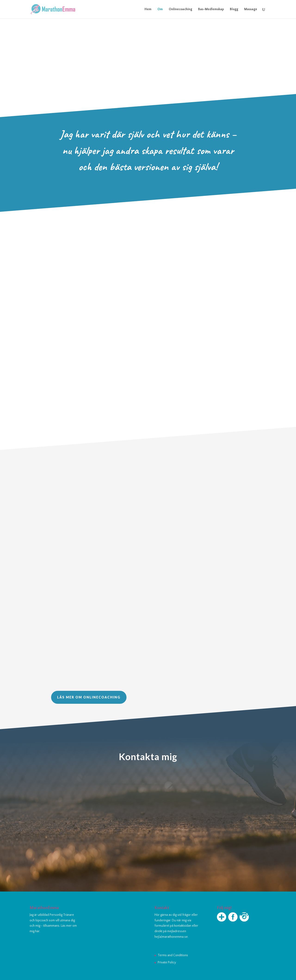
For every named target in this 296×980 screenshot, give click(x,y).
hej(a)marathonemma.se (171, 937)
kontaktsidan (183, 926)
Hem (148, 9)
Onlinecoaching (180, 9)
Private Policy (167, 962)
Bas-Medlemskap (211, 9)
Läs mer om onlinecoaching (89, 697)
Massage (251, 9)
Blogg (234, 9)
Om (160, 9)
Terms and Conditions (173, 955)
